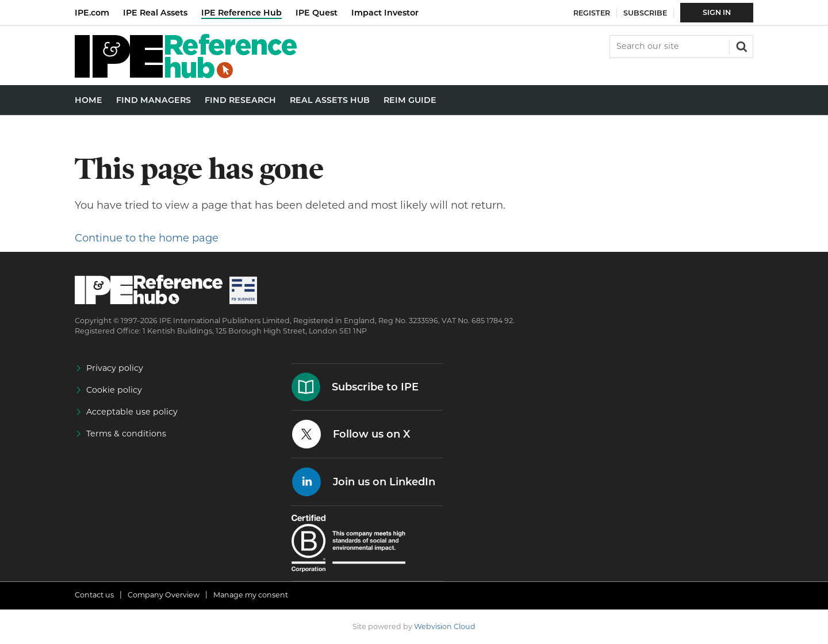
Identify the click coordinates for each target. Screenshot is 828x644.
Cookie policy (114, 390)
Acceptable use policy (132, 412)
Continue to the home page (147, 238)
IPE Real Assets (155, 13)
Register (592, 13)
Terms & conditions (126, 434)
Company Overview (164, 595)
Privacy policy (115, 368)
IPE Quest (317, 13)
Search (741, 45)
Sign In (717, 12)
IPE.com (92, 13)
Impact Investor (385, 13)
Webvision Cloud (445, 626)
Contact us (94, 595)
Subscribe (645, 13)
